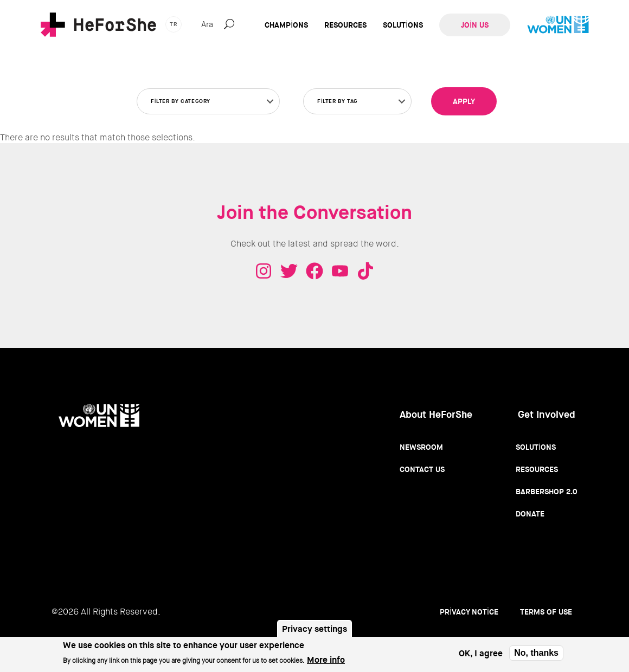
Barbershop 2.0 (547, 492)
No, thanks (536, 653)
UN (558, 25)
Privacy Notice (469, 612)
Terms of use (546, 612)
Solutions (403, 25)
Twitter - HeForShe (289, 271)
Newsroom (421, 447)
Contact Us (422, 469)
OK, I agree (481, 654)
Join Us (475, 25)
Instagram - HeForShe (264, 271)
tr (174, 24)
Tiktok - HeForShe (365, 271)
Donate (530, 514)
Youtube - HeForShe (340, 271)
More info (326, 661)
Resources (345, 25)
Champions (286, 25)
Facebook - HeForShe (314, 271)
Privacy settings (314, 629)
